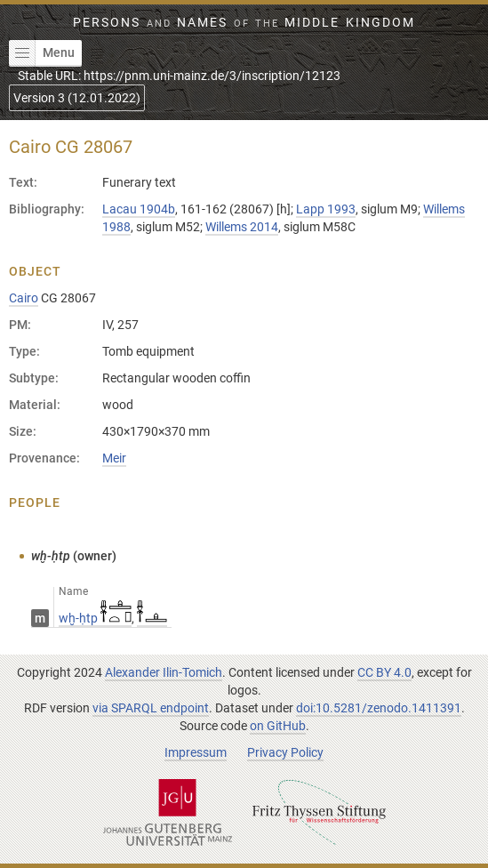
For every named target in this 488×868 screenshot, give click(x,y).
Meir (114, 458)
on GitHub (278, 726)
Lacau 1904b (139, 209)
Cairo (24, 298)
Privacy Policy (285, 752)
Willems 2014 (242, 227)
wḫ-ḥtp (95, 618)
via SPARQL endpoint (151, 708)
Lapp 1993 (326, 209)
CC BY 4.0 (384, 672)
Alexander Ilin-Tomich (164, 672)
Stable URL (179, 76)
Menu (42, 53)
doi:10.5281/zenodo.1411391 (379, 708)
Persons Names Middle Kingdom (244, 22)
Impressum (196, 752)
